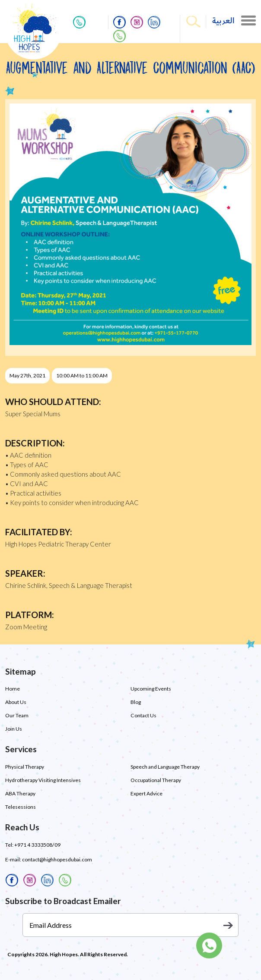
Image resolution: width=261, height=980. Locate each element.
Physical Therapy (25, 767)
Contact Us (143, 715)
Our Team (17, 715)
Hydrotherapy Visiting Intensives (43, 780)
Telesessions (21, 807)
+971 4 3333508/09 (37, 845)
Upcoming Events (151, 689)
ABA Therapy (20, 793)
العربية (223, 21)
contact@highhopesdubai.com (57, 859)
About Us (16, 702)
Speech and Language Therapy (165, 767)
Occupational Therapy (156, 780)
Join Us (14, 729)
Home (13, 689)
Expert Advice (146, 793)
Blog (136, 702)
